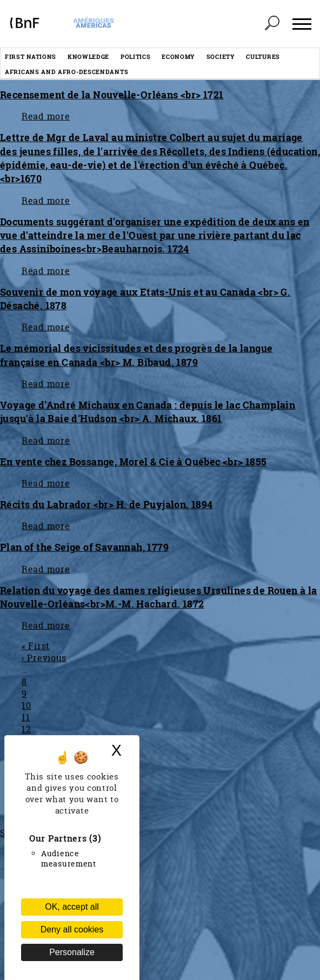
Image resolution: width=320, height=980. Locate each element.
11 (26, 717)
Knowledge (88, 56)
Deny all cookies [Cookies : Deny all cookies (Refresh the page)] (72, 929)
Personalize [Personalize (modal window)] (72, 952)
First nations (31, 56)
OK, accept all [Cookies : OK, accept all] (72, 907)
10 (26, 705)
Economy (178, 56)
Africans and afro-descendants (66, 72)
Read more (46, 116)
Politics (136, 56)
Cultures (263, 56)
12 (26, 729)
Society (221, 56)
